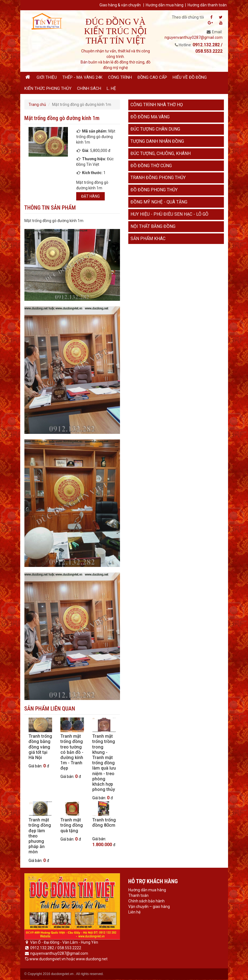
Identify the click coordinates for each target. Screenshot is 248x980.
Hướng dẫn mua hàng (165, 5)
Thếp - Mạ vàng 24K (82, 77)
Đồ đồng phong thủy (154, 190)
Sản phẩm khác (148, 239)
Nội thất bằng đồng (153, 226)
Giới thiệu (47, 77)
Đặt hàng (90, 196)
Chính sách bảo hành (146, 901)
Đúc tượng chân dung (155, 129)
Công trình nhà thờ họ (157, 105)
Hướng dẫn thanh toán (207, 5)
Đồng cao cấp (152, 77)
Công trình (120, 77)
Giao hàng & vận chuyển (120, 5)
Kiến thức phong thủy (48, 88)
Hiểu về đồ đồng (190, 77)
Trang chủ (37, 105)
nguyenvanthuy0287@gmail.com (194, 37)
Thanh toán (138, 895)
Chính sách (89, 88)
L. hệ (111, 88)
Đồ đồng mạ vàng (150, 117)
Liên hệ (134, 912)
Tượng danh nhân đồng (157, 141)
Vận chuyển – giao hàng (149, 907)
